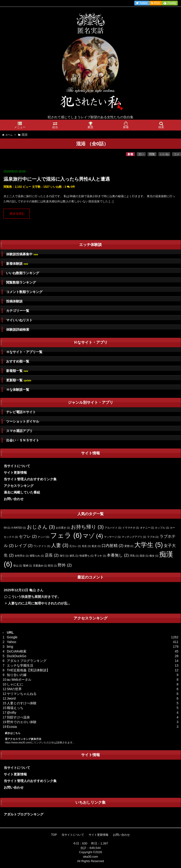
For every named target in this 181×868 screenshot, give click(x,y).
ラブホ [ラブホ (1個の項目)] (153, 537)
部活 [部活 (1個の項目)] (52, 566)
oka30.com (90, 857)
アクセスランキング (19, 486)
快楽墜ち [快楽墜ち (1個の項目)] (86, 556)
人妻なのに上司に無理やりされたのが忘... (39, 603)
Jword (11, 698)
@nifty (12, 713)
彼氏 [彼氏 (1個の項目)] (74, 556)
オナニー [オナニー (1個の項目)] (147, 528)
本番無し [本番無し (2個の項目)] (118, 555)
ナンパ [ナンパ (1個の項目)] (43, 537)
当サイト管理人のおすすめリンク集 (30, 479)
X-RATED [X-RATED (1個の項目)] (19, 528)
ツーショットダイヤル (23, 421)
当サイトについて (17, 466)
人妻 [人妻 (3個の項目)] (60, 545)
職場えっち (15, 708)
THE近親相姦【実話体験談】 (28, 670)
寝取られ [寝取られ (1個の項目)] (37, 556)
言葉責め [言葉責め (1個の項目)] (40, 566)
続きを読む (17, 214)
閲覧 (152, 154)
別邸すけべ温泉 (18, 717)
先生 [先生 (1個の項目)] (86, 546)
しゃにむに (15, 684)
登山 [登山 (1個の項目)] (18, 566)
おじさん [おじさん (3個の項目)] (41, 527)
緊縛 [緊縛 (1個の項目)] (28, 566)
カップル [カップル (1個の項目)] (162, 528)
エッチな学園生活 (20, 665)
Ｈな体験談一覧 (18, 390)
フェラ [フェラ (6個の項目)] (66, 535)
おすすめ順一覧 (18, 361)
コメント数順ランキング (24, 292)
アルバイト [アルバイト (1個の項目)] (113, 528)
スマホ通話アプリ (19, 431)
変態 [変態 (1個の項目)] (129, 546)
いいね (164, 154)
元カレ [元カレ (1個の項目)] (75, 546)
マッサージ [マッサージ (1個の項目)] (112, 537)
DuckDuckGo (16, 656)
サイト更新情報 (15, 473)
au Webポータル (19, 680)
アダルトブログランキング (27, 661)
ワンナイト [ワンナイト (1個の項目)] (42, 546)
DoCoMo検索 (17, 651)
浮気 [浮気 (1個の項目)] (134, 556)
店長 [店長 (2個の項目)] (52, 555)
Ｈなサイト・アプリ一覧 (24, 352)
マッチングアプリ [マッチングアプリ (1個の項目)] (134, 537)
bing (10, 647)
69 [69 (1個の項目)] (7, 528)
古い (141, 154)
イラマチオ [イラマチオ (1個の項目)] (131, 528)
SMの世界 (14, 689)
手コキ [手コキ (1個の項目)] (100, 556)
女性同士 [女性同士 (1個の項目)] (22, 556)
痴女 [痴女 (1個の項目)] (154, 556)
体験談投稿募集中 (22, 254)
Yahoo (11, 642)
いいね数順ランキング (23, 273)
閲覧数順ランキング (21, 282)
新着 (130, 154)
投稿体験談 (14, 301)
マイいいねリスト (19, 320)
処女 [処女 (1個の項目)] (96, 546)
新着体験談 (17, 264)
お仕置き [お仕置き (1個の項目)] (63, 528)
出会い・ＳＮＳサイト (23, 440)
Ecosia (12, 727)
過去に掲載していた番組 (22, 492)
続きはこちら (13, 733)
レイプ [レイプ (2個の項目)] (24, 546)
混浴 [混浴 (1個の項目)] (144, 556)
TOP (54, 835)
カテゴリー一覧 (18, 311)
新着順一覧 (17, 371)
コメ (177, 154)
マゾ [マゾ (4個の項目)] (93, 536)
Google (12, 637)
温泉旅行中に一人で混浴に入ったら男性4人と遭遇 (57, 179)
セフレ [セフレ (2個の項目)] (28, 536)
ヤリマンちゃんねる (22, 694)
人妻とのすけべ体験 (22, 703)
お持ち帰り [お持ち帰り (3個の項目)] (87, 527)
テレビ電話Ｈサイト (21, 412)
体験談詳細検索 (18, 330)
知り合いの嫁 (17, 675)
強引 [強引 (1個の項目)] (64, 556)
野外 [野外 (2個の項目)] (65, 565)
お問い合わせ (14, 499)
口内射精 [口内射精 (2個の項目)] (113, 546)
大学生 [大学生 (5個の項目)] (149, 545)
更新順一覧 (19, 380)
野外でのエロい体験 (22, 722)
